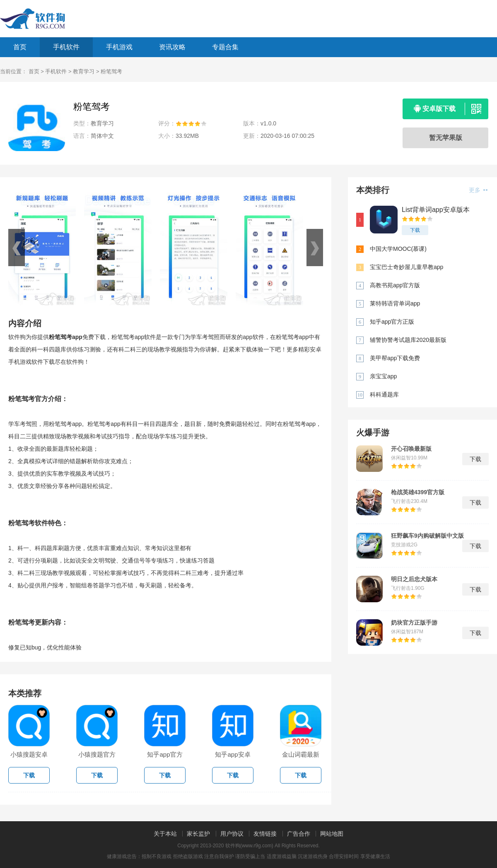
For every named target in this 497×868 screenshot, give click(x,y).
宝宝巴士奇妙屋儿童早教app (407, 267)
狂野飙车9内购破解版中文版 (427, 536)
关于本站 (165, 834)
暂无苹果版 (446, 138)
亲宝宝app (383, 376)
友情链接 (265, 834)
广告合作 (299, 834)
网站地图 (332, 834)
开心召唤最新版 (411, 449)
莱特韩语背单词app (395, 303)
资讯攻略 (172, 47)
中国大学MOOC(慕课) (398, 249)
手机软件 (66, 47)
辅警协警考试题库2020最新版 (408, 340)
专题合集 (225, 47)
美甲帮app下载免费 (395, 358)
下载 (415, 230)
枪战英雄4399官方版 (418, 492)
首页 (20, 47)
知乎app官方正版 (392, 322)
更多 (478, 190)
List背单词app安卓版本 (436, 210)
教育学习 (84, 71)
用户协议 (232, 834)
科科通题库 (384, 394)
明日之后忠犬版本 (414, 579)
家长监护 (198, 834)
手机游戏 (119, 47)
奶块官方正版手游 (414, 623)
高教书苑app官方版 (395, 285)
